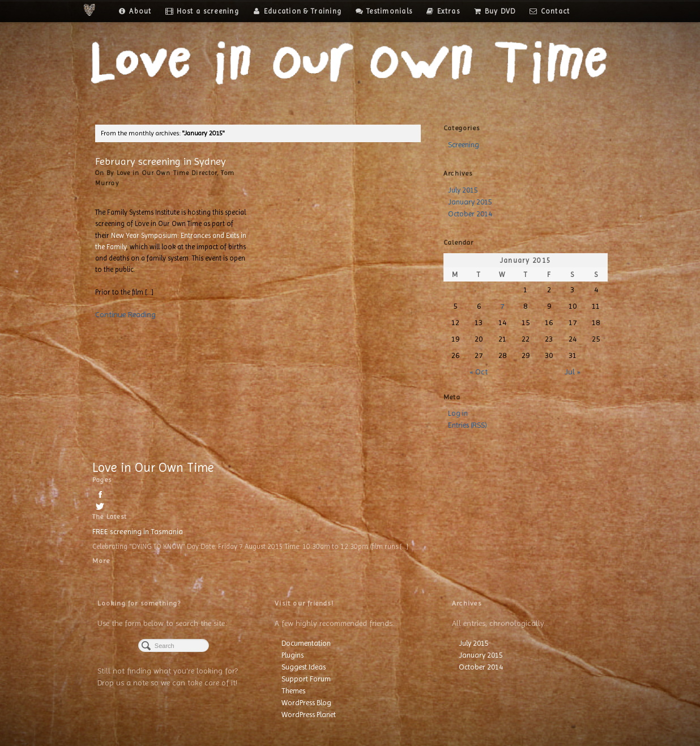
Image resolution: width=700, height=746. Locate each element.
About (135, 11)
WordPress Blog (306, 703)
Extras (443, 11)
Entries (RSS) (468, 425)
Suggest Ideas (304, 667)
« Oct (479, 372)
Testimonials (384, 11)
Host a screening (202, 11)
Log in (458, 413)
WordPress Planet (309, 715)
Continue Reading (125, 314)
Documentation (306, 643)
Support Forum (306, 679)
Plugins (293, 655)
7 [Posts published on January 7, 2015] (502, 306)
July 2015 (463, 190)
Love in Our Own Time (153, 467)
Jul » (572, 372)
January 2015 (470, 202)
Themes (293, 691)
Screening (464, 145)
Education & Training (297, 11)
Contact (550, 11)
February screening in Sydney (161, 161)
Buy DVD (495, 11)
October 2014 (470, 214)
